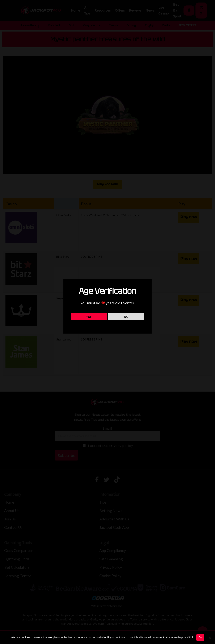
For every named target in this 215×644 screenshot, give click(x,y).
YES (89, 317)
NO (126, 317)
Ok (200, 637)
